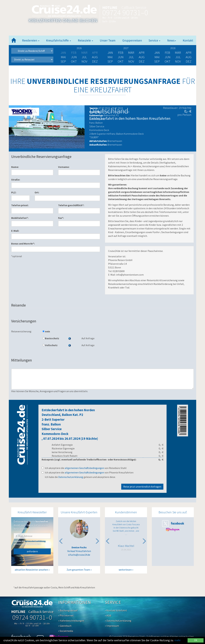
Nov (84, 61)
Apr (142, 53)
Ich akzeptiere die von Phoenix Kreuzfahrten (88, 472)
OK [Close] (196, 640)
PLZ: (14, 192)
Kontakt (188, 40)
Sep (63, 61)
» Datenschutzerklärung (118, 621)
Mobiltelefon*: (20, 218)
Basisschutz (51, 338)
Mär (131, 53)
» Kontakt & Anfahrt (116, 610)
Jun (74, 57)
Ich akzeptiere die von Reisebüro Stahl (84, 468)
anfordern (32, 551)
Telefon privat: (20, 205)
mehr (178, 640)
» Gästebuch (65, 626)
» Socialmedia (66, 631)
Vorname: (64, 167)
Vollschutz (50, 345)
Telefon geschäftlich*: (71, 205)
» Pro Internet (66, 615)
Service (154, 40)
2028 (173, 48)
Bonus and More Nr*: (23, 244)
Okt (74, 61)
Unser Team (108, 40)
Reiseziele (85, 40)
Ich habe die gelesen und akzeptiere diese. (80, 477)
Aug (95, 57)
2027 (126, 48)
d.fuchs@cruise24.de (79, 555)
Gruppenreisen (132, 40)
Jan (110, 53)
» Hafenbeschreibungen (71, 621)
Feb (121, 53)
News (172, 40)
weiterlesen (125, 570)
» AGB (108, 615)
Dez (95, 61)
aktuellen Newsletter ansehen (31, 570)
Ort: (37, 192)
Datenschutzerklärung (71, 477)
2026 (79, 48)
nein (46, 331)
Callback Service (134, 7)
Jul (84, 57)
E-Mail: (15, 231)
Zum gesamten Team (78, 570)
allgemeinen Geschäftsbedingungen (84, 468)
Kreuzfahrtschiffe (59, 40)
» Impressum (112, 626)
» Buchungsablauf (68, 610)
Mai (63, 57)
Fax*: (61, 218)
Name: (15, 167)
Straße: (16, 180)
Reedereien (31, 40)
